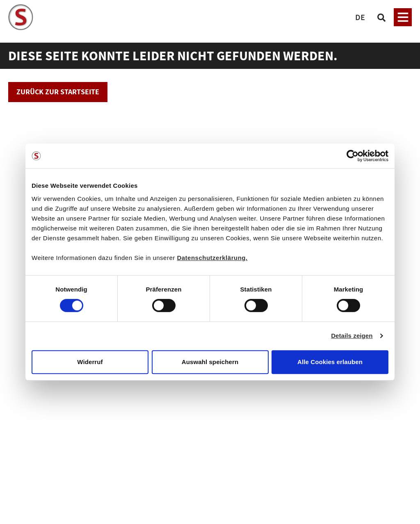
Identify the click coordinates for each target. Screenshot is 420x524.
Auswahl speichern (210, 362)
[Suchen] (381, 17)
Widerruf (90, 362)
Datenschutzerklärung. (212, 258)
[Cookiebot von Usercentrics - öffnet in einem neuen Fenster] (353, 156)
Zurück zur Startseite (58, 92)
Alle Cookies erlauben (330, 362)
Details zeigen (352, 336)
